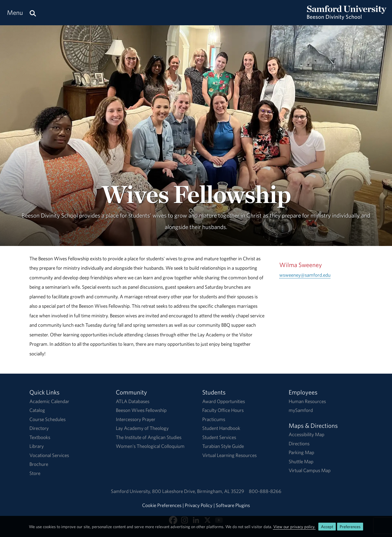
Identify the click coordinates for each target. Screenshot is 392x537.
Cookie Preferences (162, 505)
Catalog (37, 410)
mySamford (301, 410)
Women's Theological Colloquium (150, 446)
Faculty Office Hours (223, 410)
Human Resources (307, 401)
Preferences (350, 527)
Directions (299, 443)
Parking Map (301, 452)
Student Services (219, 437)
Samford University (131, 491)
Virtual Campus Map (310, 470)
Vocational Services (49, 455)
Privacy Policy (199, 505)
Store (35, 473)
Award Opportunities (224, 401)
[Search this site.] (33, 13)
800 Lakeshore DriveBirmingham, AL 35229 (198, 491)
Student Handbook (221, 428)
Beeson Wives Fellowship (141, 410)
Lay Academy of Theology (142, 428)
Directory (39, 428)
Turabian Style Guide (223, 446)
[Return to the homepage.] (347, 17)
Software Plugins (233, 505)
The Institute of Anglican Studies (149, 437)
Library (37, 446)
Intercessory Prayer (136, 419)
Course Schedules (48, 419)
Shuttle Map (301, 461)
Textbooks (40, 437)
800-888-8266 (265, 491)
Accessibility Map (306, 434)
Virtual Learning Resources (229, 455)
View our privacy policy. (294, 527)
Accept (327, 527)
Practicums (214, 419)
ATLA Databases (133, 401)
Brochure (39, 464)
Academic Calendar (49, 401)
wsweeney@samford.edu (305, 275)
